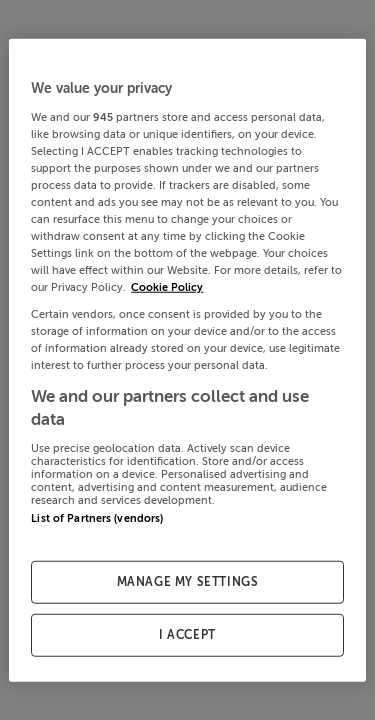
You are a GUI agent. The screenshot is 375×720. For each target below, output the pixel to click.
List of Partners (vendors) (97, 517)
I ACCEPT (187, 634)
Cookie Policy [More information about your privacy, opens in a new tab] (167, 287)
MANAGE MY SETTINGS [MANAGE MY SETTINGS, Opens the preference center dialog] (188, 582)
